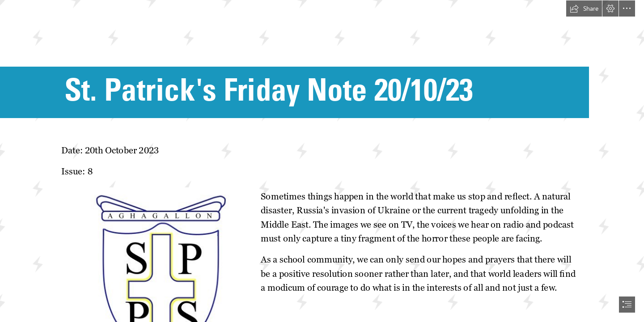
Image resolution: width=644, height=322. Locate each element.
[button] (584, 8)
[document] (322, 161)
